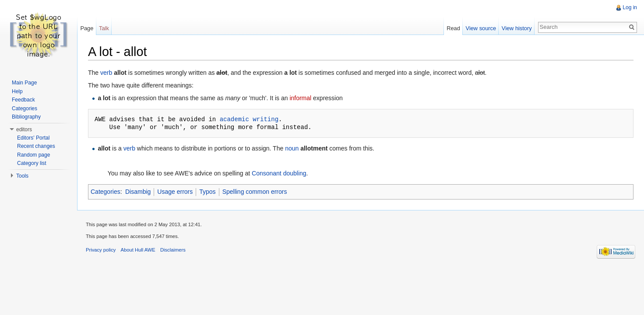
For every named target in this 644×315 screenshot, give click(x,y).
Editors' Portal (33, 138)
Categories (106, 192)
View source (481, 28)
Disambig (138, 192)
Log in (630, 7)
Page (87, 28)
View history (517, 28)
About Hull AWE (138, 250)
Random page (33, 155)
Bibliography (26, 117)
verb (106, 73)
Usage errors (175, 192)
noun (292, 148)
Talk (104, 28)
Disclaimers (173, 250)
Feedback (23, 100)
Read (453, 28)
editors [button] (24, 129)
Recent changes (36, 146)
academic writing (249, 119)
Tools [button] (22, 176)
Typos (207, 192)
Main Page (24, 83)
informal (300, 98)
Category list (32, 163)
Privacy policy (101, 250)
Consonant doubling (279, 173)
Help (17, 91)
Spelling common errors (255, 192)
